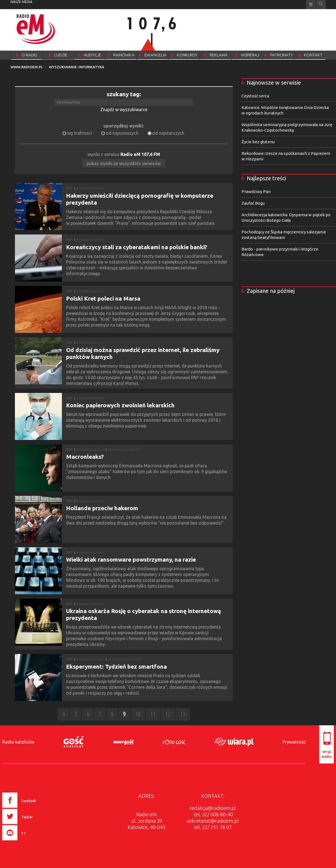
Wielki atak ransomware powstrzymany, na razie (131, 559)
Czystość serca (255, 96)
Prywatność (294, 742)
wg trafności (80, 133)
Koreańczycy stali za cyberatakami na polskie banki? (137, 247)
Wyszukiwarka (321, 5)
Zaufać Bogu (253, 203)
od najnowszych (122, 133)
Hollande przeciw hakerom (102, 508)
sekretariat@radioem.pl (213, 821)
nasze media (21, 2)
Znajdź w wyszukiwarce (124, 110)
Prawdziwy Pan (256, 191)
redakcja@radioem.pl (213, 808)
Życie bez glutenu (258, 142)
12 (168, 714)
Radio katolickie (18, 742)
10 (138, 714)
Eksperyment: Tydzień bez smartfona (116, 666)
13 (183, 714)
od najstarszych (168, 133)
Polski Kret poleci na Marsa (103, 298)
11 (153, 714)
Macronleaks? (85, 457)
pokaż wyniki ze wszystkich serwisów (124, 163)
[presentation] (31, 841)
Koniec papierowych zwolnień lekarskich (120, 405)
